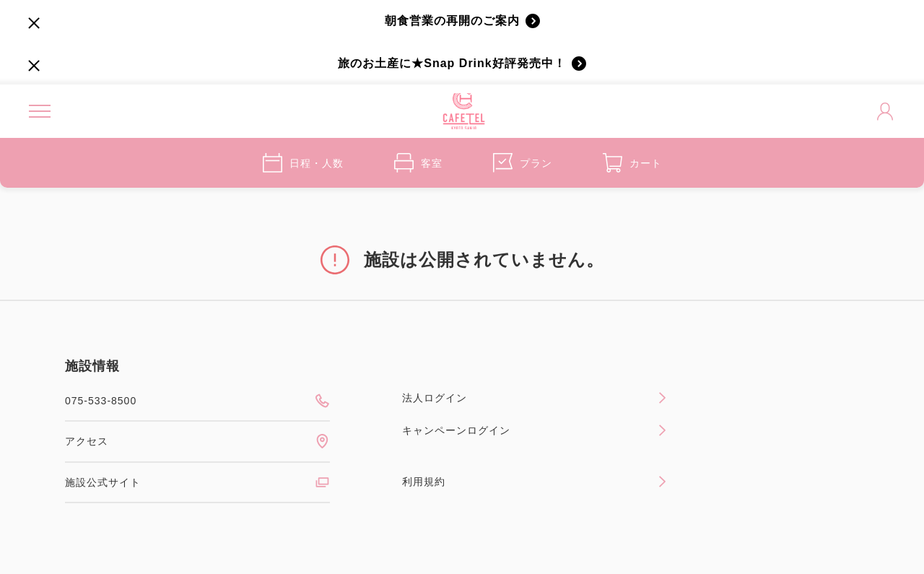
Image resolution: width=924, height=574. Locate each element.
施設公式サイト (197, 482)
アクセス (197, 441)
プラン (523, 163)
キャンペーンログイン (535, 430)
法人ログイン (535, 398)
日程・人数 (303, 163)
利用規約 (535, 482)
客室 (418, 163)
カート (632, 163)
